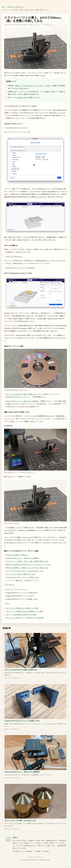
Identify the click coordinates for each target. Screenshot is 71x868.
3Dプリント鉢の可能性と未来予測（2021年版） (22, 615)
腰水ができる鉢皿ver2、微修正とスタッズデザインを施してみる (27, 568)
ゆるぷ (34, 25)
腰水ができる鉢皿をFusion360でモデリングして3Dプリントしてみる (28, 565)
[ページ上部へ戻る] (67, 864)
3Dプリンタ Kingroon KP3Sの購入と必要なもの (21, 394)
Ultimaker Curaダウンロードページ (17, 128)
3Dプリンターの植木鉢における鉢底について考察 (22, 608)
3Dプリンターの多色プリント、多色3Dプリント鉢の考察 (25, 618)
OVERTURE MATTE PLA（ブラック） (18, 397)
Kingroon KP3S (23, 98)
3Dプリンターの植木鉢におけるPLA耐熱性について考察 (24, 611)
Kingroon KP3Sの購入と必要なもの (17, 555)
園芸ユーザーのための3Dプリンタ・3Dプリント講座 (32, 86)
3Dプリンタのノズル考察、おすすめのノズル (20, 820)
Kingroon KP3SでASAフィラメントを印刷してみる (22, 577)
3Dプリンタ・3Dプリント (16, 7)
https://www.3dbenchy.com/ (14, 256)
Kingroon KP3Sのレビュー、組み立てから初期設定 (22, 401)
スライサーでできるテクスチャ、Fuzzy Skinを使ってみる (25, 571)
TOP (3, 7)
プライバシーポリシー (35, 857)
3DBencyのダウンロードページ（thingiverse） (21, 268)
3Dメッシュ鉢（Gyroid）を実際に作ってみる (21, 574)
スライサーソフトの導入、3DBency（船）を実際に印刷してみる (27, 561)
